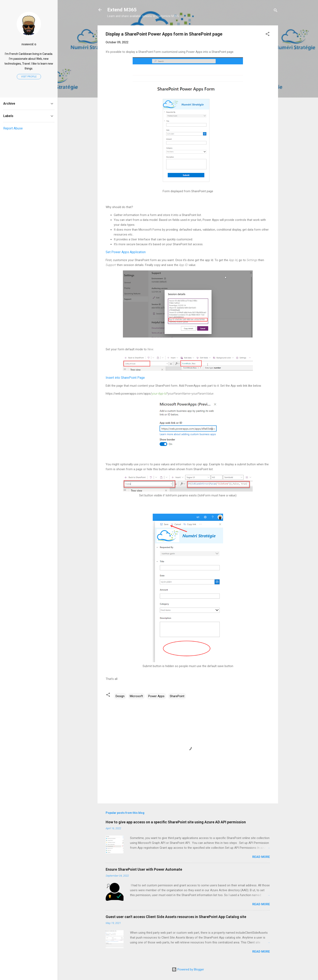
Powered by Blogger (188, 969)
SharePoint (177, 696)
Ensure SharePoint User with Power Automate (144, 869)
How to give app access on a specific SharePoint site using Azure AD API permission (176, 822)
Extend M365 (122, 10)
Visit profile (29, 77)
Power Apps (156, 696)
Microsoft (136, 696)
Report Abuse (13, 128)
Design (120, 696)
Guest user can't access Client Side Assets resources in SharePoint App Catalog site (176, 917)
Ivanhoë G (29, 44)
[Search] (276, 11)
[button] (268, 35)
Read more (261, 857)
